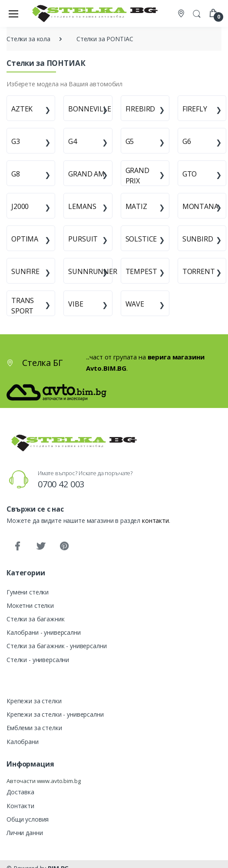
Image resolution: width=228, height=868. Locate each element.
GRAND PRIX (137, 176)
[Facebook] (17, 546)
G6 (187, 141)
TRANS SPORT (23, 306)
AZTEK (22, 109)
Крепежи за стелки (34, 701)
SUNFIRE (25, 271)
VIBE (76, 304)
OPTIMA (25, 239)
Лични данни (25, 833)
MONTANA (200, 206)
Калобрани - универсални (44, 632)
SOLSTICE (141, 239)
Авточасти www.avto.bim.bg (43, 781)
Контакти (20, 806)
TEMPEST (141, 271)
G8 (16, 174)
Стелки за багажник (35, 619)
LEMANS (82, 206)
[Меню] (13, 13)
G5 (130, 141)
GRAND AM (86, 174)
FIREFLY (195, 109)
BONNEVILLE (90, 109)
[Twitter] (41, 546)
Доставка (20, 792)
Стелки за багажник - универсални (56, 646)
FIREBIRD (140, 109)
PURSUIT (83, 239)
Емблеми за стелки (34, 728)
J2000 (20, 206)
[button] (197, 13)
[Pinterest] (64, 546)
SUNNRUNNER (93, 271)
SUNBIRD (198, 239)
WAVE (135, 304)
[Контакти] (182, 14)
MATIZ (136, 206)
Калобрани (23, 742)
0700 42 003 (61, 484)
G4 (73, 141)
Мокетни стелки (30, 605)
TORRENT (199, 271)
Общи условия (28, 819)
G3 (16, 141)
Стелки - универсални (38, 660)
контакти (155, 520)
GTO (190, 174)
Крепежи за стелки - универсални (55, 714)
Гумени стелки (28, 592)
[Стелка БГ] (93, 13)
